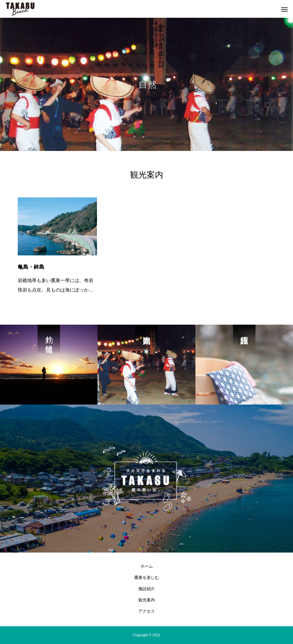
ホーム (147, 566)
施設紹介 (147, 589)
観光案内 (147, 600)
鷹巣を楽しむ (147, 577)
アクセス (147, 611)
